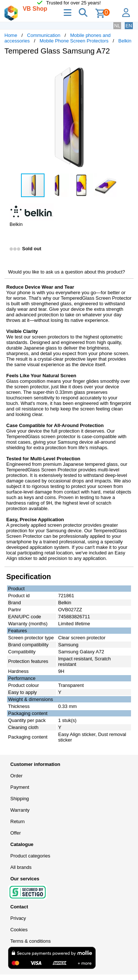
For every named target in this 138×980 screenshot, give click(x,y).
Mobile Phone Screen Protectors (74, 41)
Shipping (20, 799)
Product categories (30, 856)
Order (16, 776)
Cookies (19, 930)
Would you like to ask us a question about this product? (67, 272)
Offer (16, 833)
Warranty (20, 810)
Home (11, 35)
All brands (21, 867)
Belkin (125, 41)
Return (17, 821)
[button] (127, 69)
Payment (20, 787)
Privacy (18, 918)
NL (117, 26)
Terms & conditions (31, 941)
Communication (44, 35)
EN (129, 26)
